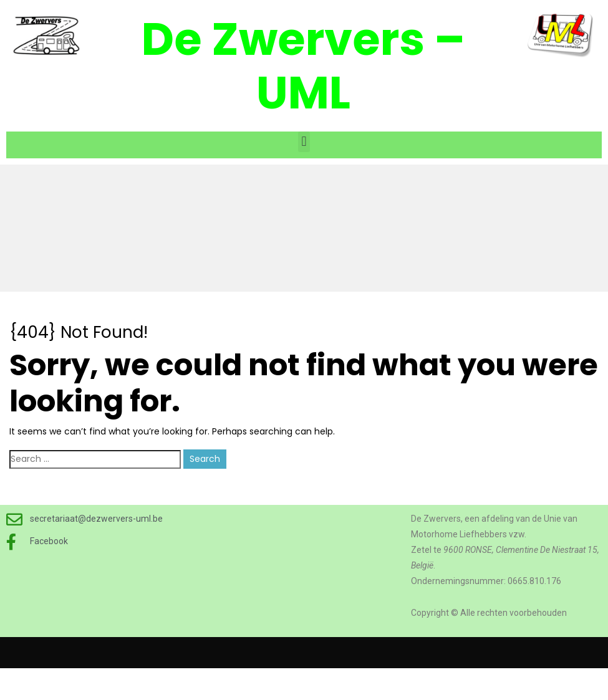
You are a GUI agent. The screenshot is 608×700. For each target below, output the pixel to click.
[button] (304, 142)
